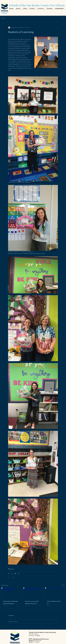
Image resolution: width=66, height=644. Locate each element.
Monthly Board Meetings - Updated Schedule (11, 602)
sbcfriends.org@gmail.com (41, 639)
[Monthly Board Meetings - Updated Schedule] (11, 593)
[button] (63, 18)
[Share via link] (19, 573)
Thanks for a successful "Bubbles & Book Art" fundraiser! (32, 602)
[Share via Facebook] (9, 573)
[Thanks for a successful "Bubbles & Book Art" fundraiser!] (33, 593)
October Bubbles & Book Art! (54, 602)
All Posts (3, 18)
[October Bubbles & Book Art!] (55, 593)
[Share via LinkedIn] (15, 573)
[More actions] (57, 28)
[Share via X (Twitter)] (12, 573)
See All (63, 585)
